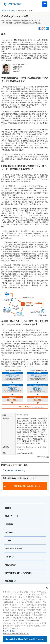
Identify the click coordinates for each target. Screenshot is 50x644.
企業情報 (9, 524)
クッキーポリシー (10, 631)
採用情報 (11, 581)
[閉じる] (47, 588)
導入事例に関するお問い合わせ (27, 486)
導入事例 (12, 11)
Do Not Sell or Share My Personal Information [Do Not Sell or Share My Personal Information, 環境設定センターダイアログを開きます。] (25, 639)
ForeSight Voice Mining (15, 470)
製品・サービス (12, 516)
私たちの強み (11, 565)
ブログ (10, 557)
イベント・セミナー (14, 548)
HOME (4, 11)
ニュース (9, 540)
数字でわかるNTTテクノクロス (18, 573)
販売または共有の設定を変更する (16, 634)
